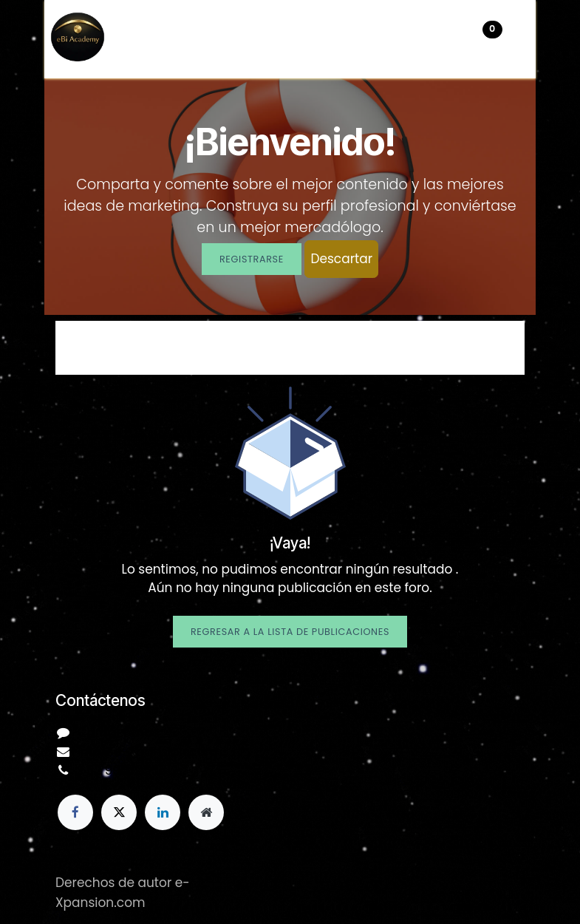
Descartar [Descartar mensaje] (341, 259)
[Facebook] (75, 812)
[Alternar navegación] (521, 39)
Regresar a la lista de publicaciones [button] (290, 632)
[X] (119, 812)
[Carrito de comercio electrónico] (447, 39)
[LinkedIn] (163, 812)
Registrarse (252, 259)
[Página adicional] (206, 812)
